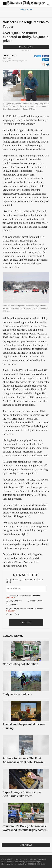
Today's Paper (26, 9)
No (19, 614)
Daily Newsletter (16, 601)
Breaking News (36, 601)
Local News (26, 47)
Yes (10, 614)
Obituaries (13, 604)
